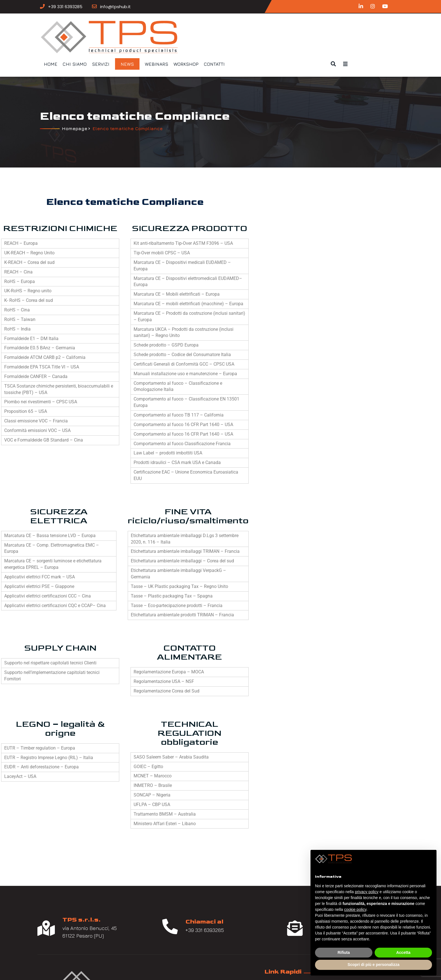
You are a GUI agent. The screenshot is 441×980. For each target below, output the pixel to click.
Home (157, 28)
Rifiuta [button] (344, 952)
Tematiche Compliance (197, 896)
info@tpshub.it (136, 6)
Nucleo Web (210, 968)
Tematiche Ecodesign (196, 906)
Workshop (293, 28)
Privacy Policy (186, 936)
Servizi (207, 28)
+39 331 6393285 (86, 6)
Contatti (321, 28)
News (234, 28)
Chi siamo (181, 28)
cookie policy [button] (355, 909)
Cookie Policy (186, 946)
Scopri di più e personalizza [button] (373, 965)
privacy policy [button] (367, 892)
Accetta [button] (403, 952)
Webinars (263, 28)
